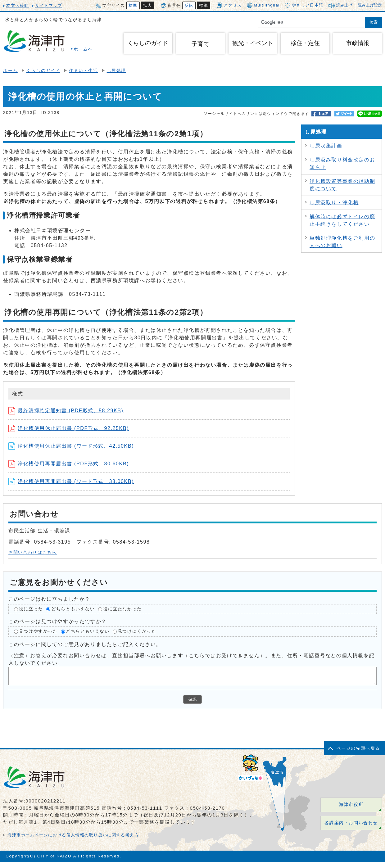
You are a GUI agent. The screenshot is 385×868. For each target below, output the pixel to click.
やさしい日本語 (304, 5)
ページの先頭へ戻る (358, 748)
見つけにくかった (137, 632)
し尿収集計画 (326, 146)
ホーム (10, 71)
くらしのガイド (43, 71)
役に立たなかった (122, 609)
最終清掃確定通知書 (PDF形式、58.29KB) (66, 411)
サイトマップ (49, 5)
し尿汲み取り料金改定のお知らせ (342, 163)
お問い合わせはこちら (33, 552)
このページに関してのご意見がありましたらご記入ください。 (85, 644)
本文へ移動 (18, 5)
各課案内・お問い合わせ (351, 823)
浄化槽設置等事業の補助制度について (342, 185)
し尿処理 (116, 71)
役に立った (31, 609)
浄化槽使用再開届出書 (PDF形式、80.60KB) (69, 464)
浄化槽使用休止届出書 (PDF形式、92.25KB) (69, 428)
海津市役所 (351, 805)
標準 (133, 5)
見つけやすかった (38, 632)
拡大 (148, 5)
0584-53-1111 (145, 808)
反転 (189, 5)
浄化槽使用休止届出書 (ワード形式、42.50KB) (71, 446)
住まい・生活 (84, 71)
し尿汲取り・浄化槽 (334, 203)
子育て (200, 44)
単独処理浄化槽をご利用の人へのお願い (342, 242)
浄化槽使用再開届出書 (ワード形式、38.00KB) (71, 481)
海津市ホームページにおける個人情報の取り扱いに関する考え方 (73, 835)
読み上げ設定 (370, 5)
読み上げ (344, 5)
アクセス (229, 5)
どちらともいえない (73, 609)
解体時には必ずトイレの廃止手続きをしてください (342, 220)
